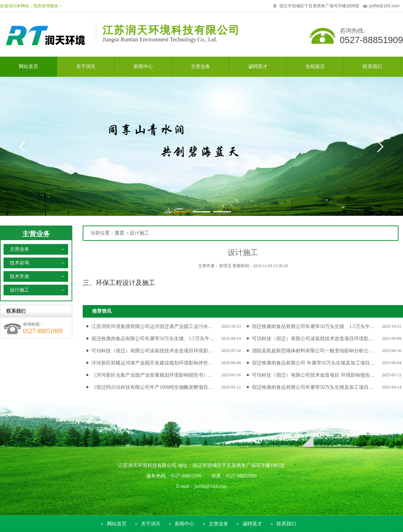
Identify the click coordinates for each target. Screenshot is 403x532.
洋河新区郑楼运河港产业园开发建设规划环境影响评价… (152, 363)
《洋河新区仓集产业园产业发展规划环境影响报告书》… (152, 375)
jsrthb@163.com (384, 6)
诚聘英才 (252, 524)
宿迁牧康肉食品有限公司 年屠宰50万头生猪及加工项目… (313, 363)
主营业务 (36, 234)
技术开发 (19, 276)
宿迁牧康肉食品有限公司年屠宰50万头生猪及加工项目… (313, 387)
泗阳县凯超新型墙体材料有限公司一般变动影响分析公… (313, 351)
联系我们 (286, 524)
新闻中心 (184, 524)
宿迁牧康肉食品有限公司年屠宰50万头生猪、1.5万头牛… (313, 326)
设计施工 (19, 290)
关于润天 (151, 524)
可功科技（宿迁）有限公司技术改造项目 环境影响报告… (313, 375)
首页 (120, 233)
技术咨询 (19, 263)
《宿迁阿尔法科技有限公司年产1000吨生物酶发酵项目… (152, 387)
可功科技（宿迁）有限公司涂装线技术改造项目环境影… (313, 339)
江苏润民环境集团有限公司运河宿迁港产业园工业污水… (152, 326)
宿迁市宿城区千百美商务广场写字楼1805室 (319, 6)
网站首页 (117, 524)
